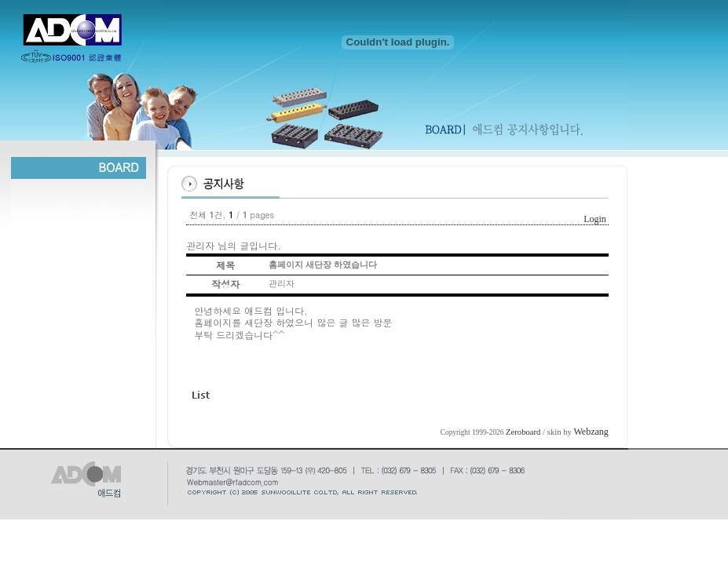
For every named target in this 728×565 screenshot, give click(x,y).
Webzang (591, 432)
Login (595, 219)
